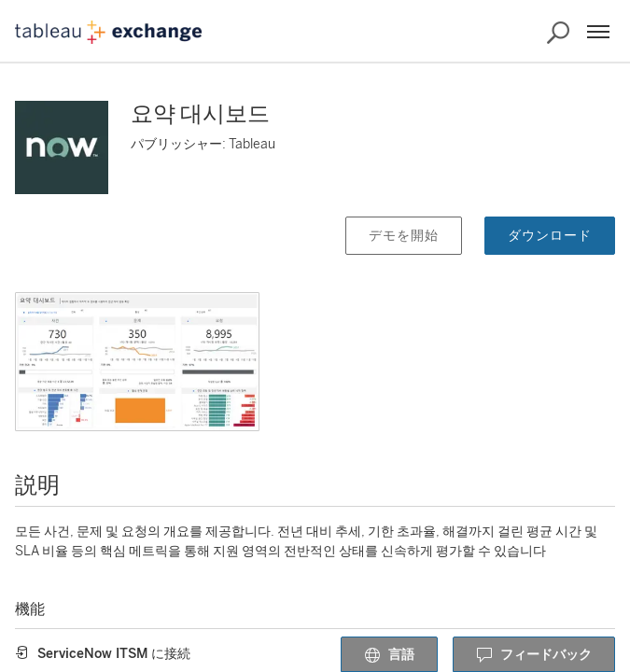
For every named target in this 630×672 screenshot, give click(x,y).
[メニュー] (598, 32)
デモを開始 (404, 236)
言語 (389, 655)
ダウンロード (550, 236)
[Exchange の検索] (558, 33)
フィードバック (534, 655)
